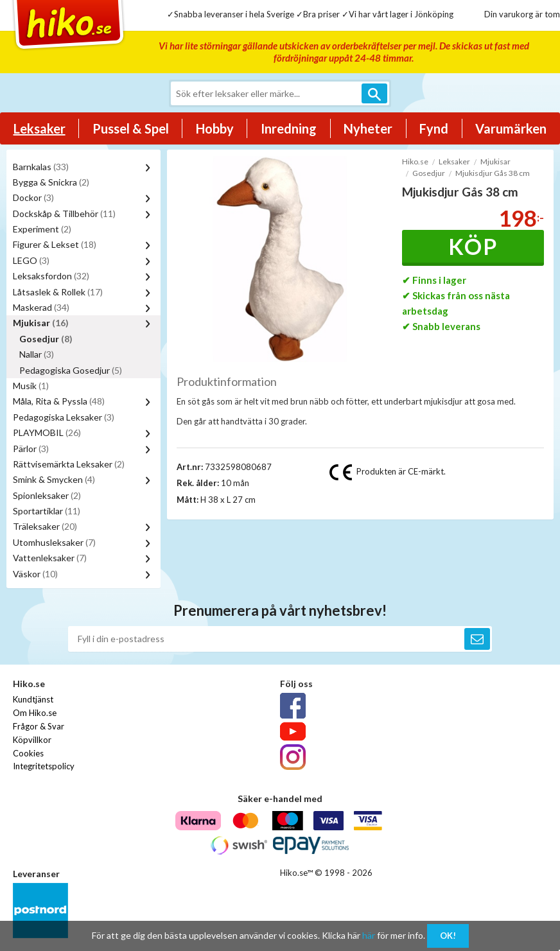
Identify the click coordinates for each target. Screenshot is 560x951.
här (369, 935)
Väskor (35, 574)
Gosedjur (46, 339)
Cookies (28, 753)
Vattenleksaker (50, 558)
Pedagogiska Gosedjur (71, 370)
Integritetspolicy (44, 766)
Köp (473, 246)
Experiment (42, 229)
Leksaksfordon (51, 276)
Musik (31, 386)
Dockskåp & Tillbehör (64, 214)
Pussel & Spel (131, 128)
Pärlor (31, 449)
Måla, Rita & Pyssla (59, 401)
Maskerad (41, 307)
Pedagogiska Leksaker (64, 417)
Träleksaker (45, 526)
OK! (448, 936)
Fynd (434, 128)
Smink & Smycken (54, 479)
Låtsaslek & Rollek (58, 292)
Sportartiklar (47, 511)
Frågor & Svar (39, 726)
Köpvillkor (32, 740)
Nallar (37, 354)
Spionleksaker (47, 495)
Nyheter (368, 128)
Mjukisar (41, 323)
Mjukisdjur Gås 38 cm (493, 173)
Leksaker (39, 128)
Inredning (289, 128)
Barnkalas (41, 167)
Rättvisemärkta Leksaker (69, 464)
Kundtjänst (33, 699)
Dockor (33, 197)
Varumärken (511, 128)
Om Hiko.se (35, 713)
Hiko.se (415, 161)
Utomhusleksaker (54, 542)
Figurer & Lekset (55, 244)
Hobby (215, 128)
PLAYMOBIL (47, 432)
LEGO (31, 260)
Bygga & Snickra (51, 182)
